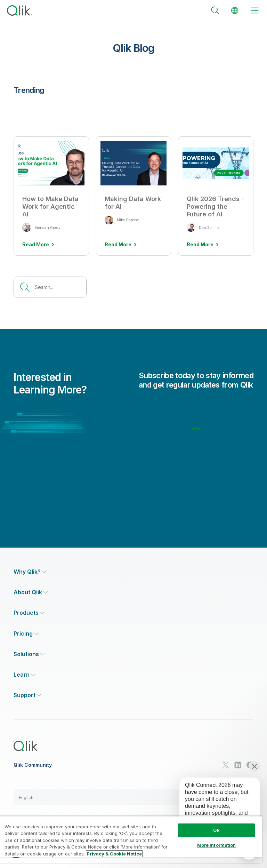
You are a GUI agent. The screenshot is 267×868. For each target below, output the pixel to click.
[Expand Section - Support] (27, 695)
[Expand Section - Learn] (25, 675)
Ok (216, 830)
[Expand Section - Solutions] (29, 654)
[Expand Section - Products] (29, 613)
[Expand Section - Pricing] (26, 634)
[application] (215, 807)
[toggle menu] (255, 10)
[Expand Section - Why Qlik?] (30, 572)
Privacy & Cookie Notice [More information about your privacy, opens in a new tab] (114, 854)
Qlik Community (33, 765)
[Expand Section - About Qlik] (31, 592)
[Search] (215, 10)
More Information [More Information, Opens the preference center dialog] (217, 845)
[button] (133, 797)
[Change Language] (235, 10)
